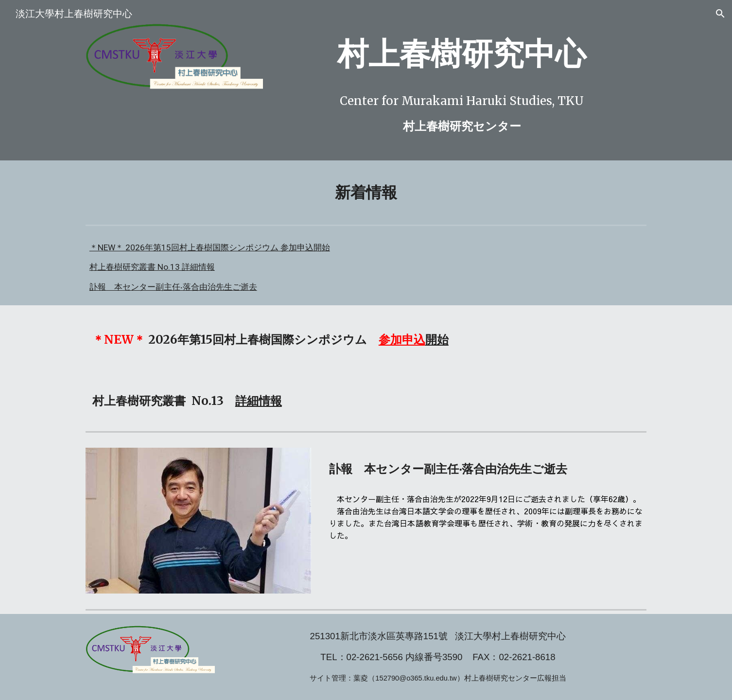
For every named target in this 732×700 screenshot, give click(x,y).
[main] (462, 54)
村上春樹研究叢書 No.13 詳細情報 (152, 267)
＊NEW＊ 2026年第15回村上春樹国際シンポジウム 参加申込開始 (210, 247)
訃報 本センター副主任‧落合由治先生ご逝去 (173, 287)
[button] (720, 14)
